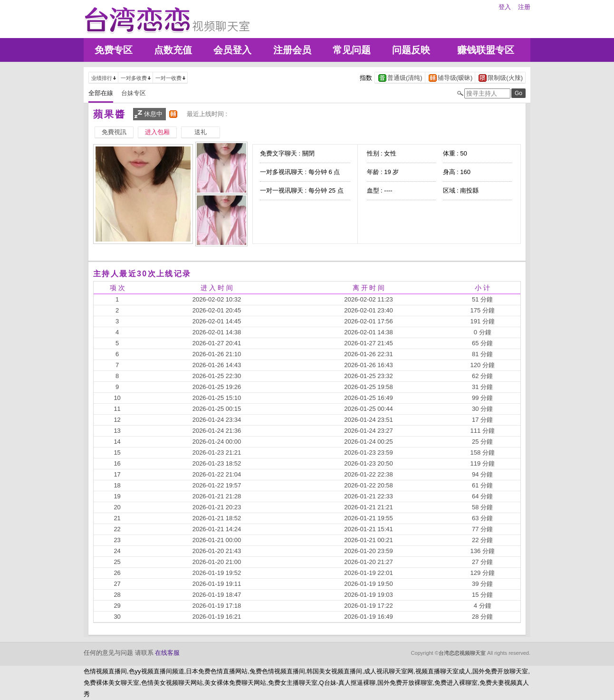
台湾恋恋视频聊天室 (462, 653)
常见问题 (352, 50)
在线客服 (167, 653)
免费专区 (114, 50)
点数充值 (173, 50)
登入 (505, 7)
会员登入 (232, 50)
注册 (524, 7)
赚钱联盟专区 (486, 50)
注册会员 (292, 50)
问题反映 (411, 50)
